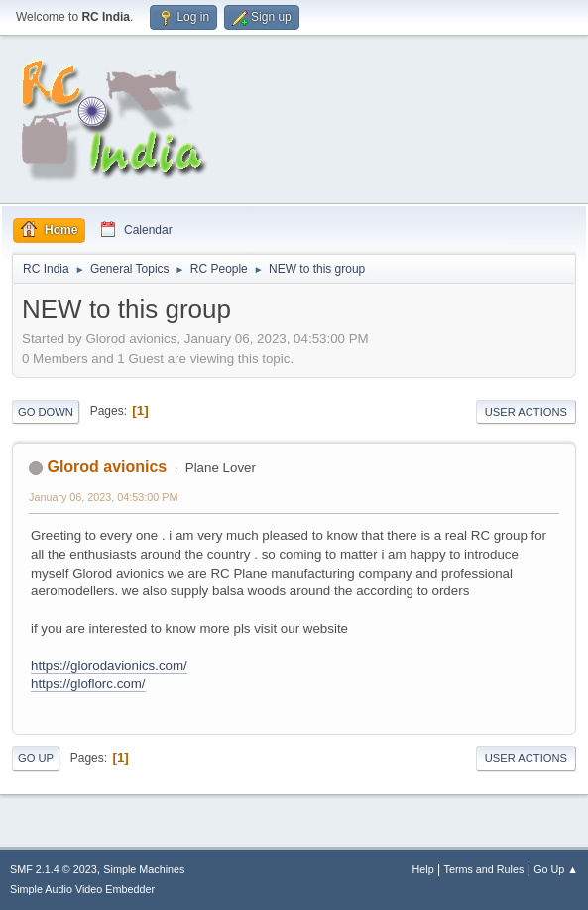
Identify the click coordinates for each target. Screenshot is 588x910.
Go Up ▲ (556, 869)
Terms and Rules (484, 869)
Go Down (46, 412)
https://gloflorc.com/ (88, 683)
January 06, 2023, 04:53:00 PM (103, 497)
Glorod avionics (107, 467)
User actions (526, 412)
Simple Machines (144, 869)
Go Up (36, 758)
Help (423, 869)
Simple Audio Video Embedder (82, 889)
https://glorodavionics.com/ (109, 665)
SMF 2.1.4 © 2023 (54, 869)
